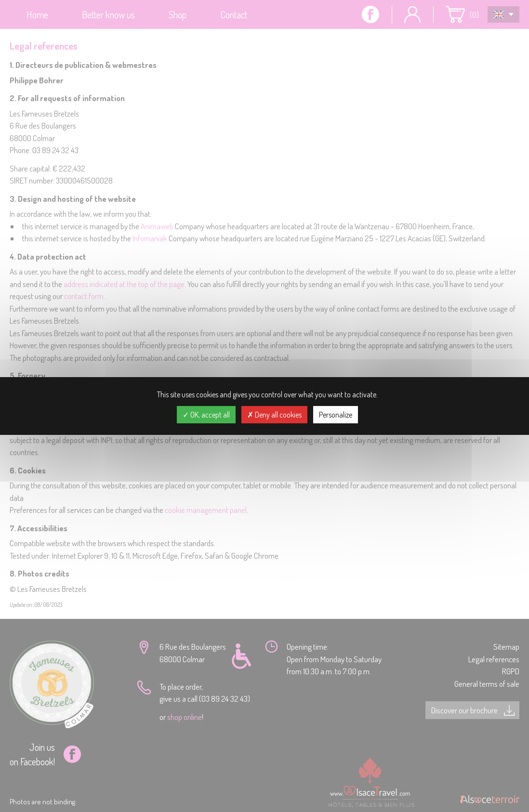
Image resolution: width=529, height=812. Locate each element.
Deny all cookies (274, 415)
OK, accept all (206, 415)
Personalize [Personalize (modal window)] (336, 415)
